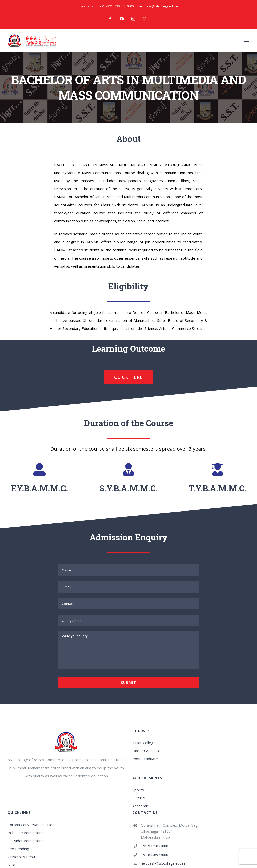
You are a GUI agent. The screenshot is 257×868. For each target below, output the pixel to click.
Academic (140, 806)
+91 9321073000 (111, 6)
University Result (22, 857)
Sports (138, 790)
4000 (130, 6)
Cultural (139, 798)
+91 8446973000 (154, 855)
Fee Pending (18, 849)
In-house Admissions (25, 833)
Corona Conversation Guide (31, 825)
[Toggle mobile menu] (247, 42)
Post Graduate (145, 759)
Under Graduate (146, 751)
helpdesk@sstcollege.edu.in (158, 6)
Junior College (144, 743)
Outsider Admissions (25, 841)
